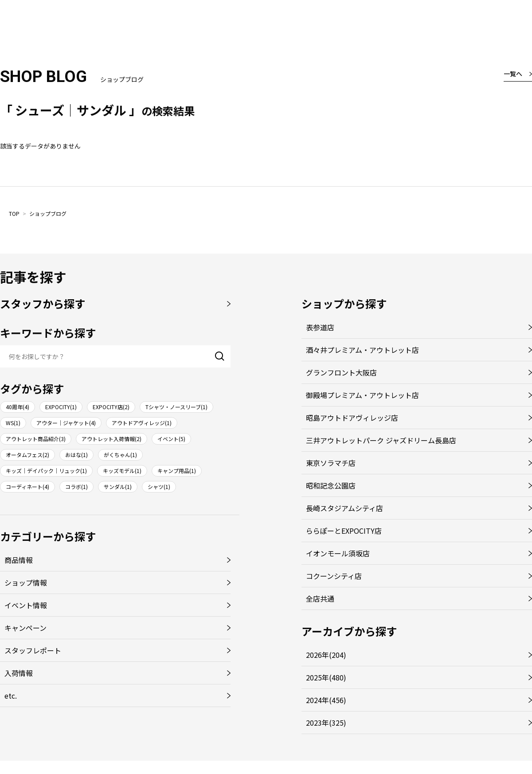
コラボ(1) (76, 487)
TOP (14, 213)
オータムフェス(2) (27, 455)
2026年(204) (326, 655)
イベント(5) (171, 439)
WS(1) (13, 423)
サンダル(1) (118, 487)
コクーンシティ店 (334, 576)
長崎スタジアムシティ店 (344, 508)
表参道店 (320, 327)
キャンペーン (25, 628)
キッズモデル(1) (122, 471)
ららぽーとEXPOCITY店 (344, 531)
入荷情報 (19, 673)
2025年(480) (326, 677)
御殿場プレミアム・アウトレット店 (362, 395)
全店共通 (320, 598)
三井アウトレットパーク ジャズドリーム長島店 (381, 440)
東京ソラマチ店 (331, 463)
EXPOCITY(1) (61, 407)
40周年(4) (18, 407)
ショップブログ (48, 213)
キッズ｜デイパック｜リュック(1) (46, 471)
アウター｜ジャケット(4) (66, 423)
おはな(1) (76, 455)
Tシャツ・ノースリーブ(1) (176, 407)
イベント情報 (26, 605)
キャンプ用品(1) (177, 471)
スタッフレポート (33, 650)
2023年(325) (326, 723)
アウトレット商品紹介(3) (36, 439)
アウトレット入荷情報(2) (111, 439)
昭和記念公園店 (331, 485)
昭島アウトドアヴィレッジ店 (352, 418)
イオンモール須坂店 (338, 553)
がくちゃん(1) (120, 455)
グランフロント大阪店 (341, 372)
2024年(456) (326, 700)
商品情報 (19, 560)
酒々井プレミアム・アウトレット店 (362, 350)
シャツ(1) (159, 487)
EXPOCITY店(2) (111, 407)
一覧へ (513, 74)
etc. (11, 696)
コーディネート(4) (27, 487)
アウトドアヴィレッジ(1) (142, 423)
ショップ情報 (26, 582)
